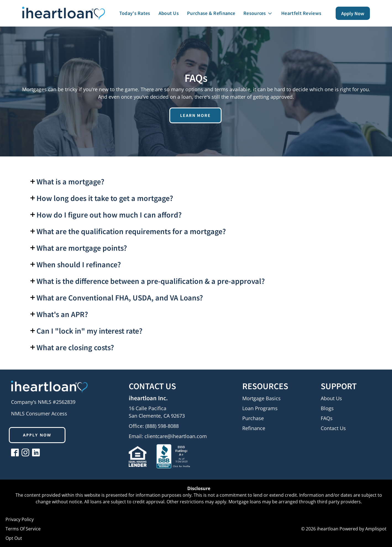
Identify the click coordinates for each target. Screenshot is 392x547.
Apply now (37, 435)
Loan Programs (260, 409)
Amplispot (376, 529)
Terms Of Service (23, 529)
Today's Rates (135, 13)
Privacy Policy (20, 519)
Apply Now (353, 13)
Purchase (253, 418)
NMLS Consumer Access (39, 413)
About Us (169, 13)
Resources (258, 13)
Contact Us (333, 428)
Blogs (327, 409)
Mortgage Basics (261, 399)
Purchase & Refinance (211, 13)
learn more (195, 115)
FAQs (327, 418)
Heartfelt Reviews (301, 13)
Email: (168, 436)
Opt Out (14, 538)
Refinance (254, 428)
